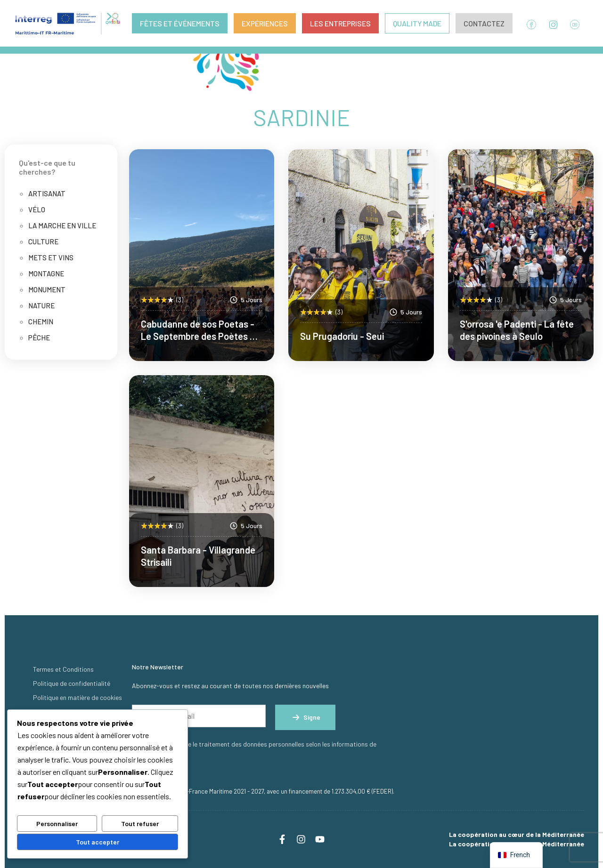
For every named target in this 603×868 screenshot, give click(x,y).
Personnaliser (57, 824)
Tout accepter (98, 842)
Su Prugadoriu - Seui (342, 336)
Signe (305, 717)
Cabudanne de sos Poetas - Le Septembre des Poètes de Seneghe (200, 336)
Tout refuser (140, 824)
